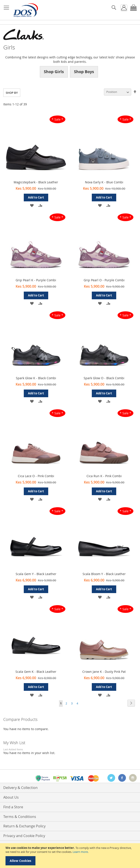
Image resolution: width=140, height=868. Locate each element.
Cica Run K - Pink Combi (104, 476)
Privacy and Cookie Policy (24, 836)
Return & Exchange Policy (24, 826)
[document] (71, 856)
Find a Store (13, 807)
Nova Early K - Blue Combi (104, 182)
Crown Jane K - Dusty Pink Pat (104, 672)
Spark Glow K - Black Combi (36, 378)
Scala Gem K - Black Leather (36, 672)
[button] (32, 205)
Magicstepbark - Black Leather (36, 182)
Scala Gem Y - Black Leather (36, 574)
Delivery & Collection (20, 788)
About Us (11, 797)
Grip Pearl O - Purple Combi (104, 280)
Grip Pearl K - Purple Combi (36, 280)
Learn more (80, 852)
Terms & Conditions (20, 817)
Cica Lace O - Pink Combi (36, 476)
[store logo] (25, 10)
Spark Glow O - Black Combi (104, 378)
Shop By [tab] (12, 93)
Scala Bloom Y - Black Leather (104, 574)
